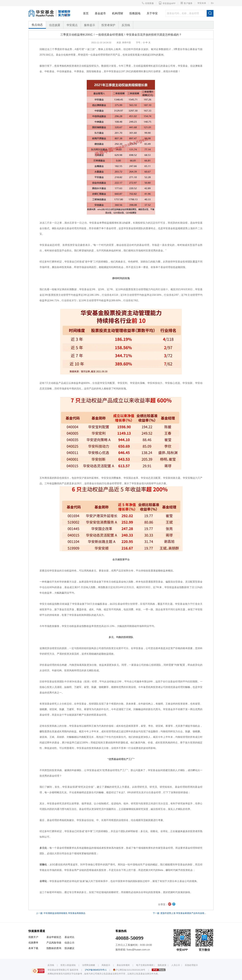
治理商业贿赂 (89, 965)
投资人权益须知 (68, 965)
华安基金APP (167, 3)
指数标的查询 (54, 948)
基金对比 (69, 937)
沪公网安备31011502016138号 (129, 970)
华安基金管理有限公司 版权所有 (63, 970)
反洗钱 (126, 25)
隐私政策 (162, 965)
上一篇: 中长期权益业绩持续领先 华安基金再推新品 (61, 913)
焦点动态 (37, 25)
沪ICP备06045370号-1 (96, 970)
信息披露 (55, 25)
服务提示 (90, 25)
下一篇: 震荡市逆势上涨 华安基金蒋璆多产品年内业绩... (179, 913)
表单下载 (33, 948)
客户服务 (186, 3)
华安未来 (202, 3)
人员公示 (176, 965)
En (212, 3)
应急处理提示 (191, 965)
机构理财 (118, 13)
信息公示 (69, 943)
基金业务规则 (123, 965)
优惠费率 (33, 943)
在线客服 (148, 3)
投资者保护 (108, 25)
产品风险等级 (54, 943)
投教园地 (135, 13)
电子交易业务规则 (145, 965)
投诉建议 (69, 948)
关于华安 (152, 13)
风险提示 (106, 965)
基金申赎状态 (54, 937)
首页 (86, 13)
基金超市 (100, 13)
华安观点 (72, 25)
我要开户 (33, 937)
